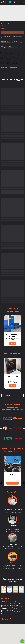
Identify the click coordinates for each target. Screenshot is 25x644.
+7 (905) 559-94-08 (13, 609)
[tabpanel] (12, 422)
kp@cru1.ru (11, 610)
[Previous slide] (1, 331)
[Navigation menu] (22, 3)
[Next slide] (24, 331)
